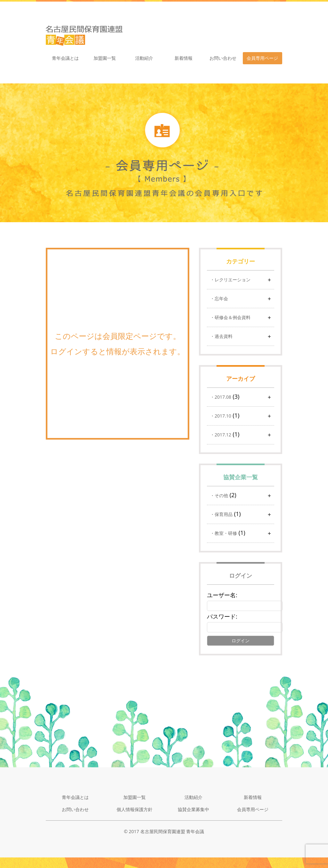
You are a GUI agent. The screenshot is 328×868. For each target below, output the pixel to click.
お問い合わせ (223, 58)
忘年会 (221, 298)
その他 (221, 495)
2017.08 (223, 397)
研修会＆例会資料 (233, 317)
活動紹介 (144, 58)
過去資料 (224, 336)
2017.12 (223, 435)
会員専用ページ (262, 58)
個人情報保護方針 (135, 809)
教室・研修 (226, 533)
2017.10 (223, 416)
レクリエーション (233, 280)
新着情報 (184, 58)
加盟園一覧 (105, 58)
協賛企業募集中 (193, 809)
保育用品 (224, 514)
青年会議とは (65, 58)
